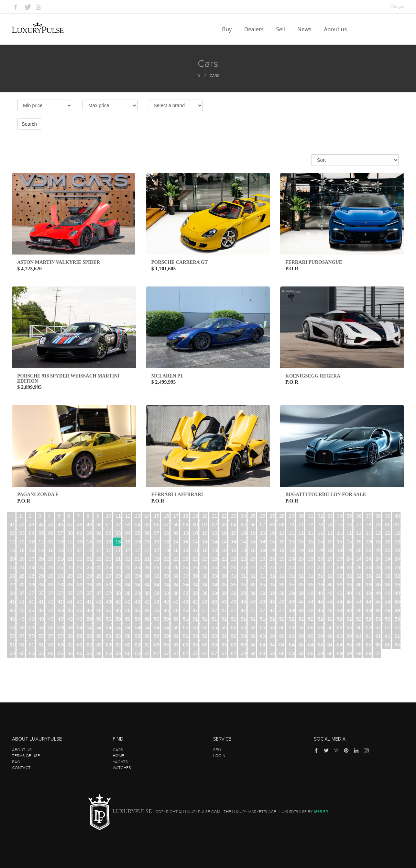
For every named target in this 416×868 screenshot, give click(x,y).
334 (70, 585)
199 (349, 550)
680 (244, 653)
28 (282, 516)
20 (205, 516)
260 (147, 567)
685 (292, 653)
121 (388, 533)
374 (61, 593)
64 (234, 525)
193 (292, 550)
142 (195, 542)
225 (205, 559)
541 (90, 628)
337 (99, 585)
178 (147, 550)
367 (388, 585)
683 (272, 653)
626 (118, 645)
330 (32, 585)
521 (292, 619)
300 (138, 576)
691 (349, 653)
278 (321, 567)
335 (80, 585)
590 (167, 636)
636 (215, 645)
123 (13, 542)
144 (215, 542)
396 (272, 593)
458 (80, 610)
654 (388, 645)
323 (359, 576)
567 (340, 628)
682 (263, 653)
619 (51, 645)
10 (109, 516)
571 (378, 628)
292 (61, 576)
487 (359, 610)
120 (378, 533)
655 (398, 645)
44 (41, 525)
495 (41, 619)
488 (369, 610)
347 (195, 585)
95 (138, 533)
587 (138, 636)
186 (224, 550)
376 (80, 593)
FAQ (16, 762)
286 (398, 567)
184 (205, 550)
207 (32, 559)
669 (138, 653)
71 (301, 525)
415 (61, 602)
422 (128, 602)
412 (32, 602)
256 (109, 567)
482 (311, 610)
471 (205, 610)
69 (282, 525)
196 (321, 550)
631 (167, 645)
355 (272, 585)
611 (369, 636)
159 (359, 542)
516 (244, 619)
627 (128, 645)
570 (369, 628)
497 (61, 619)
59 (186, 525)
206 (22, 559)
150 (272, 542)
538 (61, 628)
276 (301, 567)
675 (195, 653)
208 (41, 559)
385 (167, 593)
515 (234, 619)
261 (157, 567)
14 (147, 516)
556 (234, 628)
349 (215, 585)
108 (263, 533)
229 (244, 559)
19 (195, 516)
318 (311, 576)
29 (292, 516)
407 (378, 593)
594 (205, 636)
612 (378, 636)
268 (224, 567)
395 (263, 593)
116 (340, 533)
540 (80, 628)
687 (311, 653)
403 (340, 593)
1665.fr (321, 812)
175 (118, 550)
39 (388, 516)
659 (41, 653)
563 (301, 628)
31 (311, 516)
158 (349, 542)
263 (176, 567)
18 (186, 516)
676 (205, 653)
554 (215, 628)
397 (282, 593)
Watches (122, 768)
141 (186, 542)
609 (349, 636)
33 (330, 516)
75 (340, 525)
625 (109, 645)
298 (118, 576)
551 (186, 628)
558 (253, 628)
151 (282, 542)
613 (388, 636)
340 (128, 585)
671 (157, 653)
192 (282, 550)
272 (263, 567)
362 (340, 585)
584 (109, 636)
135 (128, 542)
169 (61, 550)
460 (99, 610)
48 (80, 525)
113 (311, 533)
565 (321, 628)
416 (70, 602)
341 (138, 585)
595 (215, 636)
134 (118, 542)
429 (195, 602)
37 (369, 516)
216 (118, 559)
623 (90, 645)
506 (147, 619)
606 (321, 636)
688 (321, 653)
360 (321, 585)
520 (282, 619)
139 (167, 542)
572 (388, 628)
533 (13, 628)
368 (398, 585)
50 (99, 525)
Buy (228, 29)
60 (195, 525)
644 (292, 645)
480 (292, 610)
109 (272, 533)
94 (128, 533)
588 (147, 636)
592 (186, 636)
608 (340, 636)
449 (388, 602)
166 (32, 550)
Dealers (255, 29)
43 (32, 525)
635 (205, 645)
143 (205, 542)
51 (109, 525)
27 (272, 516)
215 (109, 559)
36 (359, 516)
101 (195, 533)
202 (378, 550)
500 (90, 619)
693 (369, 653)
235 (301, 559)
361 (330, 585)
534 (22, 628)
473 (224, 610)
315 (282, 576)
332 (51, 585)
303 (167, 576)
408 (388, 593)
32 (320, 516)
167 (41, 550)
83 (22, 533)
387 (186, 593)
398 (292, 593)
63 (224, 525)
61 (205, 525)
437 (272, 602)
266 (205, 567)
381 (128, 593)
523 (311, 619)
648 (330, 645)
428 (186, 602)
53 (128, 525)
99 (176, 533)
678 (224, 653)
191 (272, 550)
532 (398, 619)
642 (272, 645)
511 (195, 619)
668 (128, 653)
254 (90, 567)
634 (195, 645)
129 (70, 542)
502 (109, 619)
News (305, 29)
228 (234, 559)
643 (282, 645)
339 (118, 585)
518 (263, 619)
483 (321, 610)
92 (109, 533)
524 (321, 619)
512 (205, 619)
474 (234, 610)
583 (99, 636)
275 (292, 567)
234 (292, 559)
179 (157, 550)
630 (157, 645)
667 (118, 653)
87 (61, 533)
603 (292, 636)
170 (70, 550)
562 (292, 628)
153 (301, 542)
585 (118, 636)
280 (340, 567)
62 (215, 525)
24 (243, 516)
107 (253, 533)
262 (167, 567)
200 (359, 550)
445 (349, 602)
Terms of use (26, 756)
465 (147, 610)
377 (90, 593)
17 (176, 516)
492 (13, 619)
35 (349, 516)
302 (157, 576)
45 (51, 525)
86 (51, 533)
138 (157, 542)
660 (51, 653)
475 (244, 610)
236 (311, 559)
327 (398, 576)
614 (398, 636)
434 (244, 602)
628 (138, 645)
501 (99, 619)
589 (157, 636)
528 (359, 619)
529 (369, 619)
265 (195, 567)
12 (128, 516)
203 (388, 550)
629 (147, 645)
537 (51, 628)
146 (234, 542)
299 (128, 576)
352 (244, 585)
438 (282, 602)
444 (340, 602)
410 (13, 602)
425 (157, 602)
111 (292, 533)
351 (234, 585)
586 (128, 636)
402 (330, 593)
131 (90, 542)
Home (118, 756)
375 (70, 593)
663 (80, 653)
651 (359, 645)
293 (70, 576)
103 (215, 533)
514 (224, 619)
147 (244, 542)
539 (70, 628)
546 (138, 628)
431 (215, 602)
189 (253, 550)
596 (224, 636)
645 (301, 645)
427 (176, 602)
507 (157, 619)
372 (41, 593)
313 (263, 576)
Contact (21, 768)
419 (99, 602)
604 (301, 636)
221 (167, 559)
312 (253, 576)
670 (147, 653)
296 (99, 576)
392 (234, 593)
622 (80, 645)
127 (51, 542)
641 (263, 645)
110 (282, 533)
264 (186, 567)
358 (301, 585)
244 (388, 559)
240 (349, 559)
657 (22, 653)
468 (176, 610)
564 (311, 628)
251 (61, 567)
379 (109, 593)
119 (369, 533)
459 (90, 610)
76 (349, 525)
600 (263, 636)
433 (234, 602)
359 (311, 585)
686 (301, 653)
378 (99, 593)
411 (22, 602)
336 (90, 585)
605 (311, 636)
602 (282, 636)
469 (186, 610)
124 (22, 542)
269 (234, 567)
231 (263, 559)
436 (263, 602)
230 (253, 559)
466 (157, 610)
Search (29, 124)
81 (397, 525)
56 (157, 525)
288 (22, 576)
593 (195, 636)
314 (272, 576)
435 (253, 602)
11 (118, 516)
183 (195, 550)
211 (70, 559)
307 (205, 576)
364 (359, 585)
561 (282, 628)
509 (176, 619)
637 (224, 645)
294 (80, 576)
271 (253, 567)
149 (263, 542)
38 (378, 516)
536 (41, 628)
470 (195, 610)
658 (32, 653)
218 (138, 559)
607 (330, 636)
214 (99, 559)
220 (157, 559)
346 (186, 585)
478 (272, 610)
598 (244, 636)
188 (244, 550)
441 (311, 602)
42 (22, 525)
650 (349, 645)
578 (51, 636)
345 (176, 585)
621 (70, 645)
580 (70, 636)
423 (138, 602)
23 (234, 516)
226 (215, 559)
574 (13, 636)
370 (22, 593)
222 (176, 559)
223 (186, 559)
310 (234, 576)
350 (224, 585)
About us (336, 29)
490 (388, 610)
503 (118, 619)
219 (147, 559)
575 (22, 636)
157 (340, 542)
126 (41, 542)
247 (22, 567)
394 (253, 593)
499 (80, 619)
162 (388, 542)
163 (398, 542)
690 (340, 653)
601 (272, 636)
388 (195, 593)
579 (61, 636)
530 (378, 619)
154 (311, 542)
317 (301, 576)
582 (90, 636)
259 (138, 567)
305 (186, 576)
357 (292, 585)
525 (330, 619)
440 (301, 602)
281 (349, 567)
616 (22, 645)
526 (340, 619)
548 (157, 628)
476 (253, 610)
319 (321, 576)
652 (369, 645)
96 (147, 533)
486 (349, 610)
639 (244, 645)
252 (70, 567)
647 (321, 645)
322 (349, 576)
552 (195, 628)
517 (253, 619)
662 (70, 653)
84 (32, 533)
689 (330, 653)
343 (157, 585)
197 (330, 550)
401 (321, 593)
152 (292, 542)
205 (13, 559)
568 (349, 628)
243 (378, 559)
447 (369, 602)
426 (167, 602)
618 (41, 645)
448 (378, 602)
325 (378, 576)
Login (397, 7)
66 (253, 525)
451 (13, 610)
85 (41, 533)
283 (369, 567)
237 (321, 559)
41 (12, 525)
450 (398, 602)
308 (215, 576)
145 (224, 542)
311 (244, 576)
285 (388, 567)
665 (99, 653)
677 (215, 653)
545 (128, 628)
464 (138, 610)
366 (378, 585)
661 (61, 653)
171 (80, 550)
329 (22, 585)
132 (99, 542)
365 (369, 585)
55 (147, 525)
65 (243, 525)
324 (369, 576)
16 (166, 516)
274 (282, 567)
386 (176, 593)
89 (80, 533)
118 (359, 533)
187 (234, 550)
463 (128, 610)
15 (157, 516)
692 (359, 653)
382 (138, 593)
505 (138, 619)
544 (118, 628)
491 (398, 610)
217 (128, 559)
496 (51, 619)
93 (118, 533)
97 (157, 533)
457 (70, 610)
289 (32, 576)
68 (272, 525)
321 (340, 576)
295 (90, 576)
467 (167, 610)
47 (70, 525)
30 (301, 516)
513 (215, 619)
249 (41, 567)
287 (13, 576)
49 (89, 525)
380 (118, 593)
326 (388, 576)
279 (330, 567)
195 (311, 550)
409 (398, 593)
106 (244, 533)
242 (369, 559)
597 (234, 636)
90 (89, 533)
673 (176, 653)
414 (51, 602)
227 (224, 559)
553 (205, 628)
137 (147, 542)
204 (398, 550)
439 (292, 602)
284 (378, 567)
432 (224, 602)
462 (118, 610)
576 (32, 636)
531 (388, 619)
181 (176, 550)
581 (80, 636)
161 (378, 542)
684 (282, 653)
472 (215, 610)
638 (234, 645)
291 (51, 576)
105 (234, 533)
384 (157, 593)
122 (398, 533)
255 (99, 567)
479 (282, 610)
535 (32, 628)
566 (330, 628)
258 (128, 567)
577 (41, 636)
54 (138, 525)
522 (301, 619)
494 (32, 619)
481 (301, 610)
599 (253, 636)
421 (118, 602)
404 (349, 593)
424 (147, 602)
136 (138, 542)
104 (224, 533)
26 (263, 516)
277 (311, 567)
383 (147, 593)
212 (80, 559)
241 (359, 559)
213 (90, 559)
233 (282, 559)
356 (282, 585)
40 (397, 516)
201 (369, 550)
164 (13, 550)
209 (51, 559)
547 (147, 628)
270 (244, 567)
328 (13, 585)
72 (311, 525)
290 (41, 576)
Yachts (120, 762)
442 (321, 602)
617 (32, 645)
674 (186, 653)
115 (330, 533)
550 (176, 628)
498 (70, 619)
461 (109, 610)
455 (51, 610)
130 (80, 542)
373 (51, 593)
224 (195, 559)
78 (369, 525)
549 (167, 628)
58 (176, 525)
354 (263, 585)
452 (22, 610)
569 (359, 628)
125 (32, 542)
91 (99, 533)
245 (398, 559)
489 (378, 610)
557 (244, 628)
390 (215, 593)
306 (195, 576)
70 (292, 525)
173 (99, 550)
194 (301, 550)
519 (272, 619)
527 (349, 619)
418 (90, 602)
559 (263, 628)
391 (224, 593)
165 (22, 550)
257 (118, 567)
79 (378, 525)
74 (330, 525)
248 (32, 567)
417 (80, 602)
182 (186, 550)
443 (330, 602)
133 (109, 542)
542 (99, 628)
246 (13, 567)
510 (186, 619)
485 (340, 610)
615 (13, 645)
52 (118, 525)
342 (147, 585)
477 (263, 610)
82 (12, 533)
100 (186, 533)
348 (205, 585)
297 (109, 576)
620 (61, 645)
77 (359, 525)
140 (176, 542)
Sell (281, 29)
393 (244, 593)
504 (128, 619)
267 (215, 567)
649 (340, 645)
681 (253, 653)
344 (167, 585)
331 (41, 585)
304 (176, 576)
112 (301, 533)
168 (51, 550)
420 (109, 602)
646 (311, 645)
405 (359, 593)
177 (138, 550)
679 (234, 653)
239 (340, 559)
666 (109, 653)
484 (330, 610)
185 (215, 550)
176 (128, 550)
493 (22, 619)
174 (109, 550)
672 (167, 653)
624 (99, 645)
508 (167, 619)
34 (340, 516)
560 (272, 628)
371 (32, 593)
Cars (215, 76)
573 (398, 628)
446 (359, 602)
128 (61, 542)
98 (166, 533)
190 (263, 550)
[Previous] (11, 516)
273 (272, 567)
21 (215, 516)
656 (13, 653)
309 (224, 576)
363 (349, 585)
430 (205, 602)
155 (321, 542)
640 (253, 645)
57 (166, 525)
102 (205, 533)
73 (320, 525)
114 (321, 533)
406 (369, 593)
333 (61, 585)
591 (176, 636)
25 (253, 516)
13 (138, 516)
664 (90, 653)
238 (330, 559)
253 (80, 567)
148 (253, 542)
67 (263, 525)
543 (109, 628)
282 (359, 567)
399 (301, 593)
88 (70, 533)
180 (167, 550)
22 (224, 516)
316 (292, 576)
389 (205, 593)
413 (41, 602)
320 (330, 576)
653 (378, 645)
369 (13, 593)
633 (186, 645)
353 (253, 585)
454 (41, 610)
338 (109, 585)
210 (61, 559)
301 (147, 576)
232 (272, 559)
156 (330, 542)
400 (311, 593)
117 (349, 533)
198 (340, 550)
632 (176, 645)
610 (359, 636)
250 (51, 567)
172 (90, 550)
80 (388, 525)
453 (32, 610)
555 (224, 628)
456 (61, 610)
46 (61, 525)
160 (369, 542)
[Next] (377, 653)
